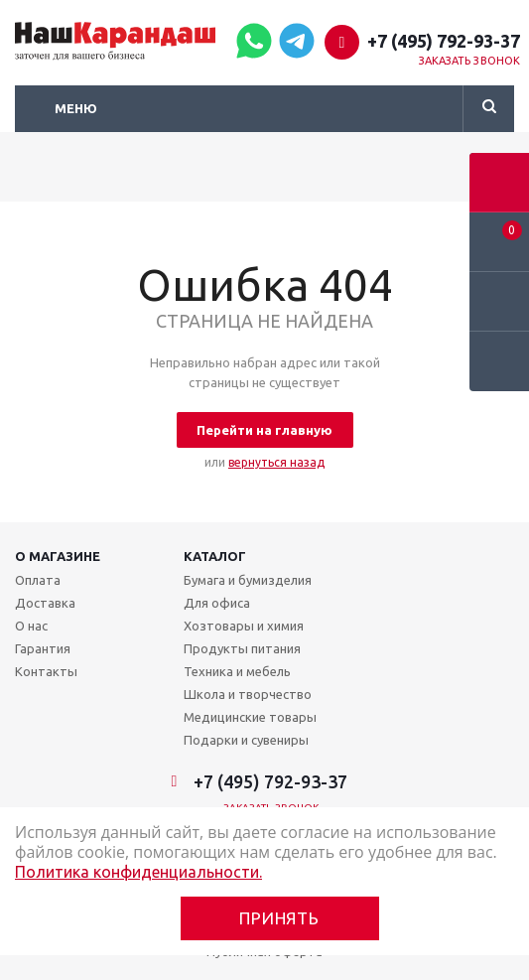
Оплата (38, 580)
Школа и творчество (248, 694)
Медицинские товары (250, 717)
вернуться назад (276, 462)
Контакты (46, 671)
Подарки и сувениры (246, 740)
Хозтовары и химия (244, 626)
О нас (31, 626)
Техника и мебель (237, 671)
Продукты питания (242, 648)
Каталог (215, 556)
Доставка (45, 603)
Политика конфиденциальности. (138, 872)
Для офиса (217, 603)
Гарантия (43, 648)
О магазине (58, 556)
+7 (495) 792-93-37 (444, 41)
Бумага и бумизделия (248, 580)
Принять (279, 918)
